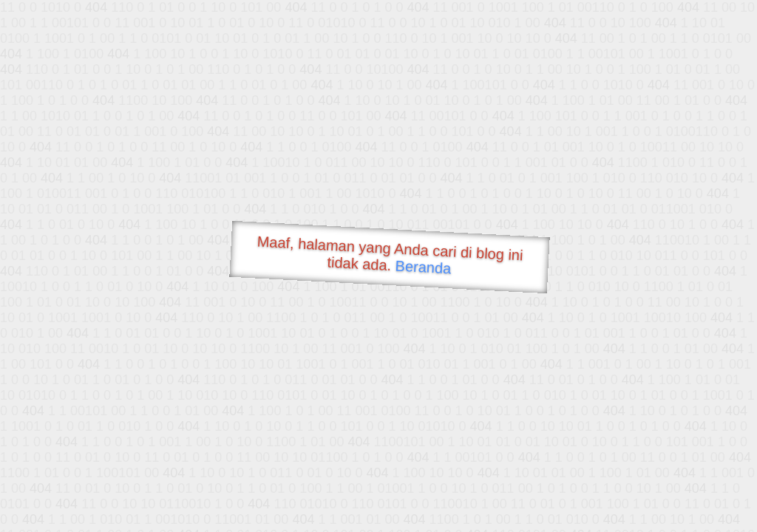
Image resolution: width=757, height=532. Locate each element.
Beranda (423, 267)
